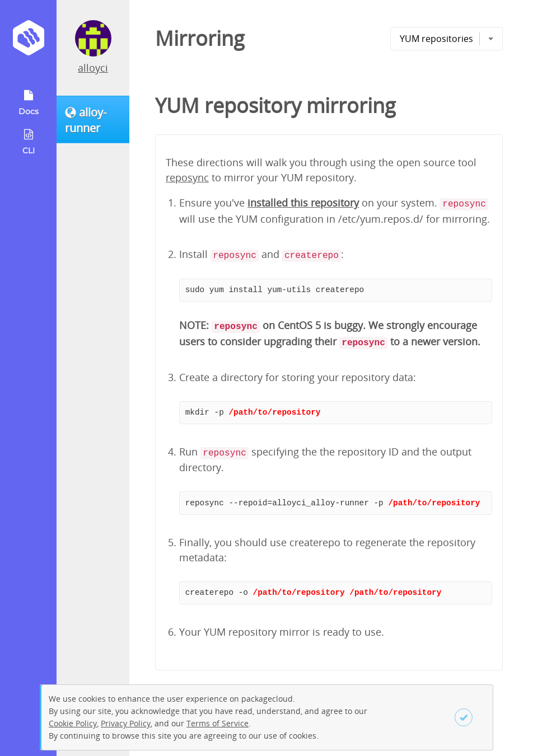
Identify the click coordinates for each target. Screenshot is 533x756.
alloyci (93, 68)
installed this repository (303, 203)
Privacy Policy (126, 723)
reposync (187, 177)
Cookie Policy (73, 723)
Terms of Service (218, 723)
